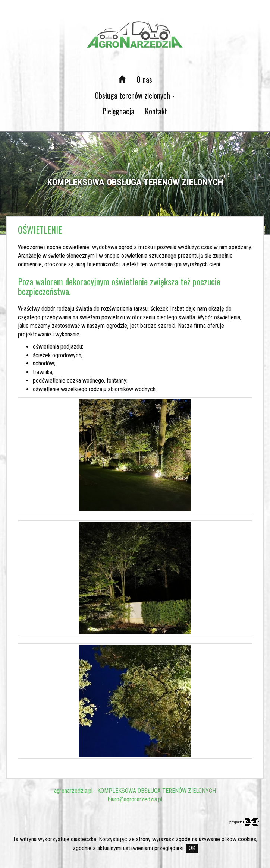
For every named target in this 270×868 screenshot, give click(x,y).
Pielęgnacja (118, 111)
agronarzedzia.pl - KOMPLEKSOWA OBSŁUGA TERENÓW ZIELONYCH (135, 791)
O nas (144, 79)
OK (192, 848)
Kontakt (156, 111)
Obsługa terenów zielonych (135, 95)
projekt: (244, 822)
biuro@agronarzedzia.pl (135, 799)
